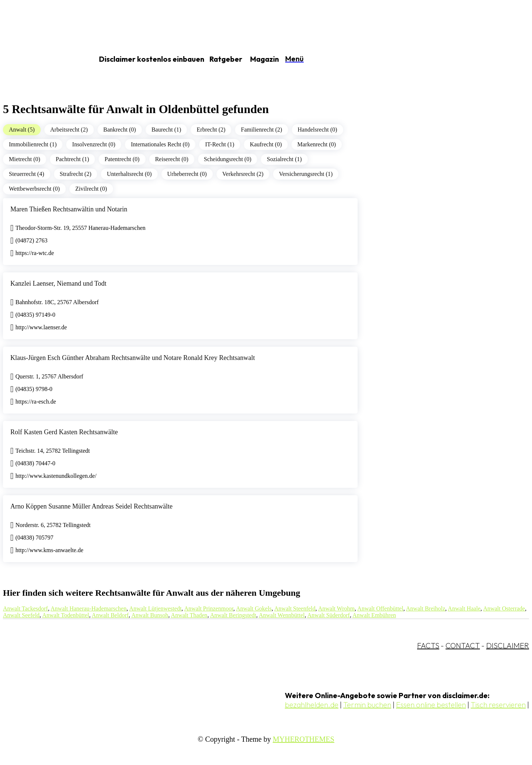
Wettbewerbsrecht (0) (34, 189)
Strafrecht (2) (76, 174)
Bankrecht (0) (120, 130)
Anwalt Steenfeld (295, 608)
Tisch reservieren (498, 705)
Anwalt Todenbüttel (66, 615)
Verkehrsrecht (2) (243, 174)
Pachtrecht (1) (72, 159)
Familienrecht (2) (262, 130)
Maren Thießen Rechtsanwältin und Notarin (69, 209)
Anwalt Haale (464, 608)
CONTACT (463, 645)
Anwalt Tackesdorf (25, 608)
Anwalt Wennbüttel (282, 615)
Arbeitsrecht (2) (69, 130)
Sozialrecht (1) (284, 159)
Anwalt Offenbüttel (380, 608)
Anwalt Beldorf (110, 615)
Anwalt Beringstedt (233, 615)
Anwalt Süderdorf (329, 615)
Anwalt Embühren (374, 615)
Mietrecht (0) (25, 159)
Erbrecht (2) (211, 130)
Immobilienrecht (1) (33, 144)
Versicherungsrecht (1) (306, 174)
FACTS (428, 645)
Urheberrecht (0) (187, 174)
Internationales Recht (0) (160, 144)
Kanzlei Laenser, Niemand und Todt (58, 283)
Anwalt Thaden (189, 615)
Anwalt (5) (22, 130)
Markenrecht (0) (317, 144)
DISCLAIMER (508, 645)
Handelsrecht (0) (318, 130)
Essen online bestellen (431, 705)
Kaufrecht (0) (266, 144)
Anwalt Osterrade (504, 608)
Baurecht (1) (166, 130)
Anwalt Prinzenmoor (209, 608)
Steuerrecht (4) (27, 174)
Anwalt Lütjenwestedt (156, 608)
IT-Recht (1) (220, 144)
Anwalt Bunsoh (150, 615)
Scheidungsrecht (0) (228, 159)
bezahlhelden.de (312, 705)
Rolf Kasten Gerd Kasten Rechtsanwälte (64, 432)
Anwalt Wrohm (336, 608)
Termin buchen (367, 705)
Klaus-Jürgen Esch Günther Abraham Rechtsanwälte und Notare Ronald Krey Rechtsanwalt (133, 358)
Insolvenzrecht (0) (94, 144)
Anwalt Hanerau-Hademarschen (89, 608)
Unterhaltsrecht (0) (129, 174)
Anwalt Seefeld (21, 615)
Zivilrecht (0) (91, 189)
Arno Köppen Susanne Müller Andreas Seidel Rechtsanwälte (91, 506)
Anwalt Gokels (254, 608)
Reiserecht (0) (172, 159)
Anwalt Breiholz (426, 608)
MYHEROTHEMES (303, 739)
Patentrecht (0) (122, 159)
